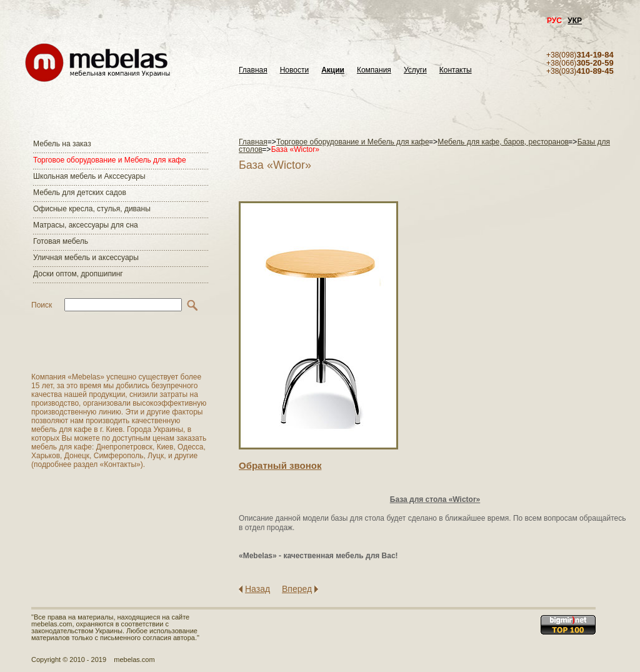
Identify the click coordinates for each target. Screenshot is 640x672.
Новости (294, 70)
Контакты (456, 70)
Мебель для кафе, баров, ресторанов (503, 142)
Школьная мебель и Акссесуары (89, 176)
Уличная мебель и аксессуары (86, 258)
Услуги (415, 70)
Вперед (297, 589)
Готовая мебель (61, 241)
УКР (575, 21)
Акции (333, 70)
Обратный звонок (280, 465)
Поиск (42, 305)
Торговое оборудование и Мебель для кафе (110, 160)
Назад (257, 589)
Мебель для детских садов (80, 193)
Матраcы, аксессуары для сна (86, 225)
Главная (253, 70)
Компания (374, 70)
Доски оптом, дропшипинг (78, 274)
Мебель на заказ (62, 144)
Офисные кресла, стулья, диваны (92, 209)
